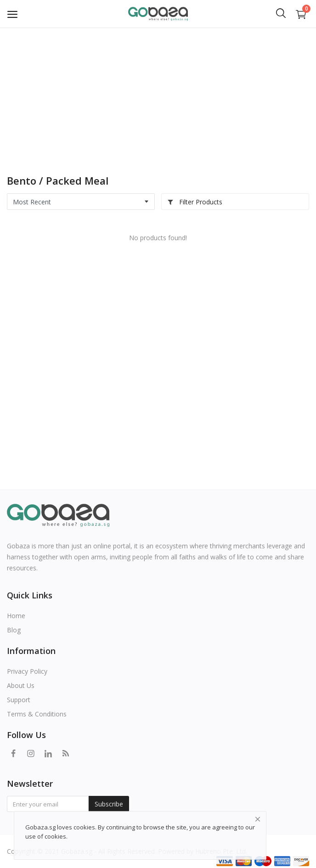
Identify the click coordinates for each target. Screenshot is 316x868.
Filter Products (195, 202)
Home (16, 616)
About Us (21, 685)
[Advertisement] (158, 96)
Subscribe (109, 804)
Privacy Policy (27, 671)
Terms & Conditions (37, 714)
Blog (14, 630)
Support (19, 700)
